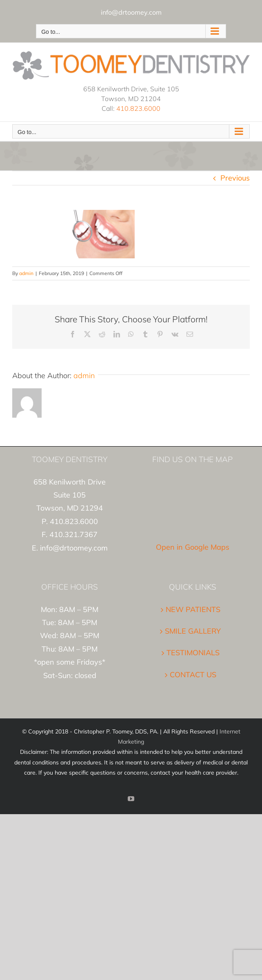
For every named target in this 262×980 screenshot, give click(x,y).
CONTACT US (193, 675)
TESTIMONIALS (193, 653)
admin (26, 273)
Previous (235, 178)
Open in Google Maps (193, 547)
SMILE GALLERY (193, 631)
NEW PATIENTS (193, 609)
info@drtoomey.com (131, 12)
